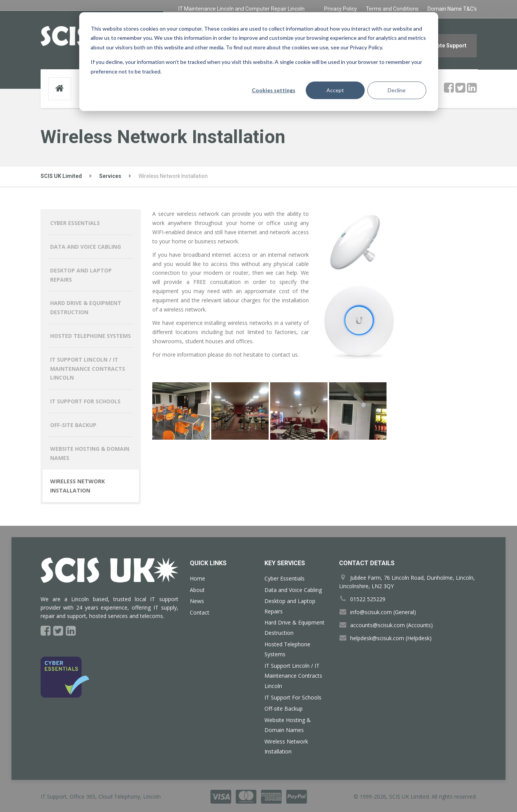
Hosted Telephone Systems (91, 336)
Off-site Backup (73, 425)
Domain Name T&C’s (452, 9)
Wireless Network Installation (77, 486)
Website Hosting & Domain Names (90, 453)
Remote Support (446, 46)
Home (197, 578)
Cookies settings (274, 90)
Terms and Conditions (392, 9)
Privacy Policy (341, 9)
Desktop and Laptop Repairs (81, 275)
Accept (335, 90)
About (197, 590)
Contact (200, 612)
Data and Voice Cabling (86, 247)
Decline (397, 90)
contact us (285, 355)
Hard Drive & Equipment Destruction (86, 307)
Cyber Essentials (75, 223)
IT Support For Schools (85, 401)
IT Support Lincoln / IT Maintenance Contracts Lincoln (88, 369)
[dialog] (259, 62)
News (197, 601)
